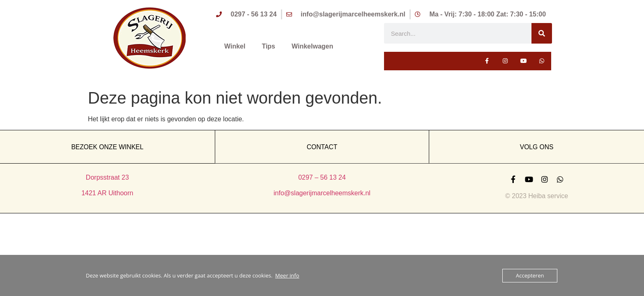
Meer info (287, 275)
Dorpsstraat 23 (107, 177)
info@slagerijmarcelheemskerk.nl (322, 193)
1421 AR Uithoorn (107, 193)
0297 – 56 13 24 (322, 177)
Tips (268, 46)
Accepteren (530, 275)
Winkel (235, 46)
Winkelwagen (312, 46)
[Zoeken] (542, 33)
